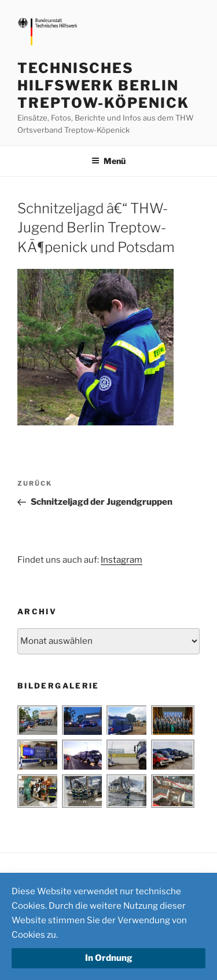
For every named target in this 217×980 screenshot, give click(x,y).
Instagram (122, 560)
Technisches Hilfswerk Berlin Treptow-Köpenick (103, 85)
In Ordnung (109, 958)
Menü (108, 161)
